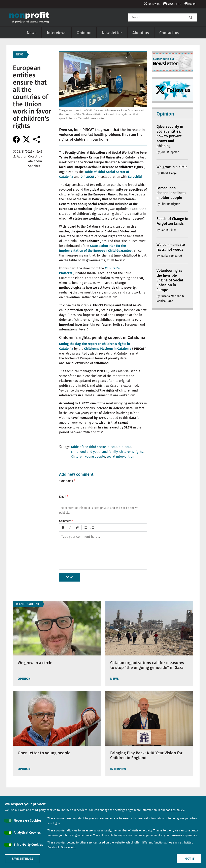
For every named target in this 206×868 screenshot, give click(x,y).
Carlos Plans (168, 230)
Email (63, 497)
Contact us (169, 33)
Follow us (154, 4)
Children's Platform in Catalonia (108, 349)
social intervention (120, 456)
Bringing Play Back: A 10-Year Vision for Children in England (146, 755)
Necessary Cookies (28, 820)
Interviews (57, 33)
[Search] (163, 17)
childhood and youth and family (94, 452)
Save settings (22, 859)
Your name (66, 481)
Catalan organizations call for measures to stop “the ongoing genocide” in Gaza (147, 665)
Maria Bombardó (171, 256)
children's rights (131, 452)
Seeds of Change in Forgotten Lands (172, 221)
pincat (112, 447)
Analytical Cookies (27, 833)
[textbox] (103, 550)
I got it (189, 859)
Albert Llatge (169, 173)
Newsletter (174, 4)
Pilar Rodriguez (170, 204)
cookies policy (175, 810)
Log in (192, 4)
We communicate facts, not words (171, 247)
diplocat (125, 447)
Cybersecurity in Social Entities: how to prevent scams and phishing (170, 136)
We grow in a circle (172, 167)
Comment (65, 521)
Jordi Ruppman (170, 152)
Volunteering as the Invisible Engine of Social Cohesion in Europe (170, 280)
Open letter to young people (44, 753)
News (32, 33)
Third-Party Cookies (28, 845)
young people (95, 456)
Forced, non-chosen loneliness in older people (171, 193)
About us (141, 33)
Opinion (84, 33)
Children (77, 456)
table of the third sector (88, 447)
